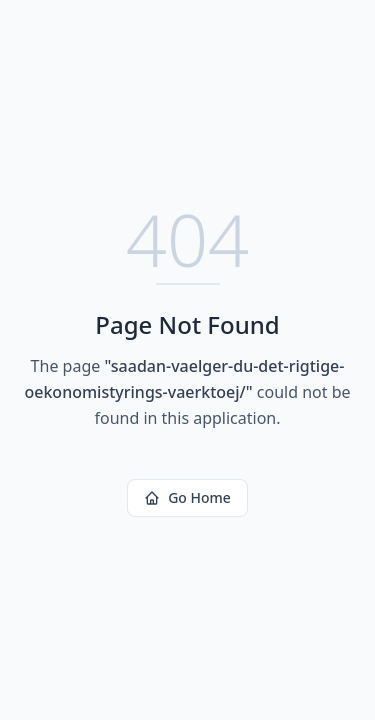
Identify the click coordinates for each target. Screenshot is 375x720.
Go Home (187, 497)
